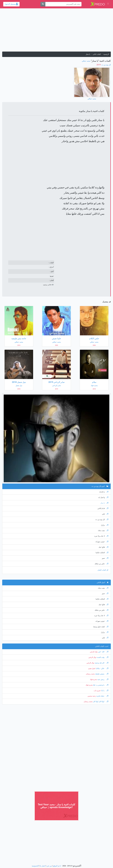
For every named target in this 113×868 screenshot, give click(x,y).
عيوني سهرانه (102, 542)
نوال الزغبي (94, 652)
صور (105, 558)
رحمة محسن (92, 696)
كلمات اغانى (97, 54)
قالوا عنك (103, 547)
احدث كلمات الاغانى (102, 646)
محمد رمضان (90, 674)
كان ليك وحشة (101, 663)
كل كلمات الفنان (103, 570)
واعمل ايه (103, 497)
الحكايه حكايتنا (102, 553)
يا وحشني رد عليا (100, 685)
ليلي (105, 514)
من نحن (49, 866)
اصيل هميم (92, 668)
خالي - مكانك (102, 668)
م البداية (104, 492)
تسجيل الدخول (11, 4)
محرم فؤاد (93, 679)
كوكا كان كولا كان (100, 702)
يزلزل (105, 525)
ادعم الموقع (57, 866)
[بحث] (43, 4)
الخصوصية (35, 866)
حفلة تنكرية (102, 696)
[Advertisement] (56, 31)
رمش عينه (103, 679)
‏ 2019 (99, 65)
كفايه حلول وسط (101, 627)
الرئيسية (106, 54)
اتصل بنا (43, 866)
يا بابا (105, 691)
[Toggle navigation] (108, 4)
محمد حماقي (86, 61)
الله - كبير (103, 652)
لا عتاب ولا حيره (101, 536)
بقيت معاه (103, 531)
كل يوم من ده (106, 65)
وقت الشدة (102, 657)
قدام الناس (103, 508)
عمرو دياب (97, 691)
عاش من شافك (101, 564)
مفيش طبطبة (102, 674)
